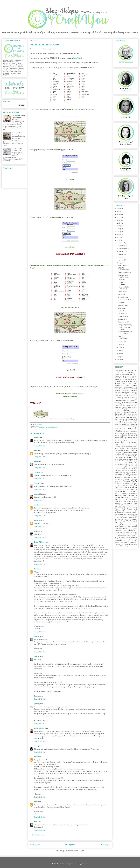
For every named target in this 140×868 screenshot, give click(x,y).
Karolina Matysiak (128, 435)
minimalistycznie (119, 463)
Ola (35, 531)
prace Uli (124, 499)
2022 (119, 212)
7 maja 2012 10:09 (40, 489)
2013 (119, 237)
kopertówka (124, 445)
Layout (131, 448)
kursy (116, 448)
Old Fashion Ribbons (121, 476)
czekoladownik (125, 392)
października (123, 249)
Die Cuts (126, 396)
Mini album (129, 461)
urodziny (130, 530)
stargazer (127, 519)
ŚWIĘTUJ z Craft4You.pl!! (123, 337)
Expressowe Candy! (17, 133)
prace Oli (134, 495)
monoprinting (132, 467)
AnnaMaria (128, 378)
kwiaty (123, 448)
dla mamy (127, 397)
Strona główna (70, 845)
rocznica (132, 511)
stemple (135, 519)
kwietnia (121, 342)
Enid (36, 569)
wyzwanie (130, 541)
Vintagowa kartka (123, 316)
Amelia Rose (131, 376)
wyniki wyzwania (120, 539)
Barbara (37, 520)
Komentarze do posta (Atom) (74, 851)
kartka (117, 437)
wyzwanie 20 (118, 543)
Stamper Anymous (128, 518)
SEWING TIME (123, 291)
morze (124, 469)
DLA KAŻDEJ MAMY (125, 300)
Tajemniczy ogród (123, 322)
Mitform (133, 465)
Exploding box (119, 414)
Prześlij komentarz (38, 835)
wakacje (119, 534)
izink (122, 431)
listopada (122, 246)
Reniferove (118, 511)
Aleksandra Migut (128, 374)
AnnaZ (37, 704)
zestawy (117, 546)
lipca (120, 257)
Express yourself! (123, 297)
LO (136, 450)
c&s (125, 387)
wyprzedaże (131, 539)
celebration (123, 389)
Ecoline (122, 409)
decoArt (131, 394)
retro (126, 511)
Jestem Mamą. (123, 311)
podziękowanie (128, 483)
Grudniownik (118, 423)
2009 (119, 360)
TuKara (37, 472)
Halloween (127, 423)
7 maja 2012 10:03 (40, 478)
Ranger (117, 509)
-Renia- (37, 636)
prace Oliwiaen (123, 497)
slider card (126, 516)
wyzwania (118, 541)
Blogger (85, 864)
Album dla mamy (123, 305)
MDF (130, 457)
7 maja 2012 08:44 (40, 446)
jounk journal (134, 431)
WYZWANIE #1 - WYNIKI (123, 283)
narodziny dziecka (122, 470)
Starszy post (106, 845)
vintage (135, 532)
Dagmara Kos (119, 394)
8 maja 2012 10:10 (40, 723)
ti (131, 523)
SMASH (133, 516)
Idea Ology (131, 426)
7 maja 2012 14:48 (40, 537)
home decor (121, 426)
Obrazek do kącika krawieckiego (124, 288)
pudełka (135, 505)
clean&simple (133, 390)
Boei (36, 822)
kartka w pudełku (121, 441)
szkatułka (120, 521)
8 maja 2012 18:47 (40, 741)
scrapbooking (119, 512)
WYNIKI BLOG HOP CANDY (124, 328)
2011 (119, 354)
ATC (133, 380)
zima (124, 546)
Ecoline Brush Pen (132, 409)
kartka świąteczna (120, 439)
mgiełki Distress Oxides (125, 459)
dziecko (124, 404)
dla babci (133, 396)
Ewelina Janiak (121, 412)
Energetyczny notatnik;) (125, 325)
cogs (119, 392)
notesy (132, 470)
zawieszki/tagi (129, 544)
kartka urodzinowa (132, 439)
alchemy (117, 375)
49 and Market (128, 371)
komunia (126, 443)
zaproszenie (117, 544)
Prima (117, 501)
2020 (119, 217)
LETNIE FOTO (123, 319)
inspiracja (118, 428)
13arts (117, 371)
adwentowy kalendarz (120, 373)
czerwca (121, 260)
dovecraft (129, 399)
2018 (119, 223)
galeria (127, 416)
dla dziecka (118, 397)
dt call (126, 402)
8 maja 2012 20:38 (40, 752)
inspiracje (132, 428)
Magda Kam (123, 452)
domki (116, 399)
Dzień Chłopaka (126, 406)
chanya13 (37, 494)
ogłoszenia (49, 427)
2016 (119, 229)
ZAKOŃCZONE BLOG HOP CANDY (125, 333)
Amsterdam (118, 378)
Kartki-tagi (122, 294)
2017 (119, 226)
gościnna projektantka (126, 419)
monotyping (118, 469)
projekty (130, 503)
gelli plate (133, 416)
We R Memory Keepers (120, 536)
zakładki (133, 543)
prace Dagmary (132, 489)
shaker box (134, 514)
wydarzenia (130, 537)
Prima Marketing (128, 501)
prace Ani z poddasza (128, 487)
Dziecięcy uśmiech (124, 265)
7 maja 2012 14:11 (40, 526)
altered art (118, 376)
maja (120, 263)
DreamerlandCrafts (120, 400)
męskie (135, 457)
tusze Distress (119, 527)
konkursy (134, 443)
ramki (133, 507)
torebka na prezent (129, 525)
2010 (119, 357)
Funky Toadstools (119, 416)
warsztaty (132, 534)
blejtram (117, 381)
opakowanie (127, 478)
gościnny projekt (120, 421)
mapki (124, 456)
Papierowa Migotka (130, 481)
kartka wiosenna (131, 441)
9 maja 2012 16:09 (40, 830)
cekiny (116, 389)
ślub (127, 521)
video (129, 532)
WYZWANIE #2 (123, 280)
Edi (35, 450)
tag (133, 521)
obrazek (135, 472)
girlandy (123, 417)
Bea (36, 461)
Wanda (37, 483)
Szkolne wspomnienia (124, 273)
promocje (117, 505)
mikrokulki (118, 461)
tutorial (125, 529)
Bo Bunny (117, 383)
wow (116, 537)
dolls (133, 397)
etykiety (135, 411)
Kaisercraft (121, 433)
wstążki (123, 537)
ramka (127, 507)
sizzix (118, 516)
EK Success (119, 411)
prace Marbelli (120, 495)
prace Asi (122, 489)
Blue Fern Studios (128, 381)
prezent (133, 500)
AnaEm (37, 505)
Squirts (117, 518)
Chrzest (130, 389)
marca (121, 345)
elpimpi (37, 437)
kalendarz (132, 433)
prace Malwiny (130, 493)
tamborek (125, 523)
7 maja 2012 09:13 (40, 468)
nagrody (42, 427)
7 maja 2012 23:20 (40, 632)
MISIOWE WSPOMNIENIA (124, 269)
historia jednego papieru (129, 424)
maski (124, 457)
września (121, 251)
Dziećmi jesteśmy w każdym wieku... (124, 276)
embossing (127, 411)
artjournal (126, 380)
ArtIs (36, 746)
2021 (119, 214)
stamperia (118, 519)
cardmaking (131, 387)
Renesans (130, 509)
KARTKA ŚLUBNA (17, 149)
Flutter (128, 414)
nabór (129, 469)
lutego (121, 347)
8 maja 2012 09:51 (40, 699)
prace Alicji (132, 485)
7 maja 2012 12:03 (40, 516)
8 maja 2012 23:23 (40, 797)
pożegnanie (122, 485)
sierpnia (121, 254)
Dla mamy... (122, 303)
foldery (133, 414)
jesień (127, 431)
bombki (129, 383)
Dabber (133, 392)
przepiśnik (127, 505)
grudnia (121, 243)
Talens (117, 523)
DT (120, 402)
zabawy (56, 427)
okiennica (132, 474)
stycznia (121, 350)
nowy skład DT (126, 472)
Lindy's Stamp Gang (122, 450)
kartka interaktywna (129, 437)
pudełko (120, 507)
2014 (119, 235)
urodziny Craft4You (120, 532)
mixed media (119, 467)
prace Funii (123, 491)
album (130, 373)
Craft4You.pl (77, 58)
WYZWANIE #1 (123, 314)
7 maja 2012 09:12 (40, 457)
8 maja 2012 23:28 (40, 817)
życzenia (129, 546)
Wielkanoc (131, 536)
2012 (119, 240)
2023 (119, 209)
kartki (117, 443)
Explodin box (131, 412)
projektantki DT (119, 503)
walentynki (125, 534)
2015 (119, 232)
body (124, 383)
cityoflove (124, 390)
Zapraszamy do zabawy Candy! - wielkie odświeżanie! (18, 117)
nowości (117, 472)
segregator (128, 513)
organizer (129, 479)
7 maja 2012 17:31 (40, 564)
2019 (119, 220)
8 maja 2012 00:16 (40, 652)
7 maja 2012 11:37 (40, 500)
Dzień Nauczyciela (126, 407)
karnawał (117, 435)
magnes (127, 454)
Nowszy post (35, 845)
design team (118, 396)
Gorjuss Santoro (132, 417)
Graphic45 (131, 421)
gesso (116, 417)
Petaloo (120, 483)
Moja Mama (122, 308)
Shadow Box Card (124, 514)
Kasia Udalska (39, 542)
